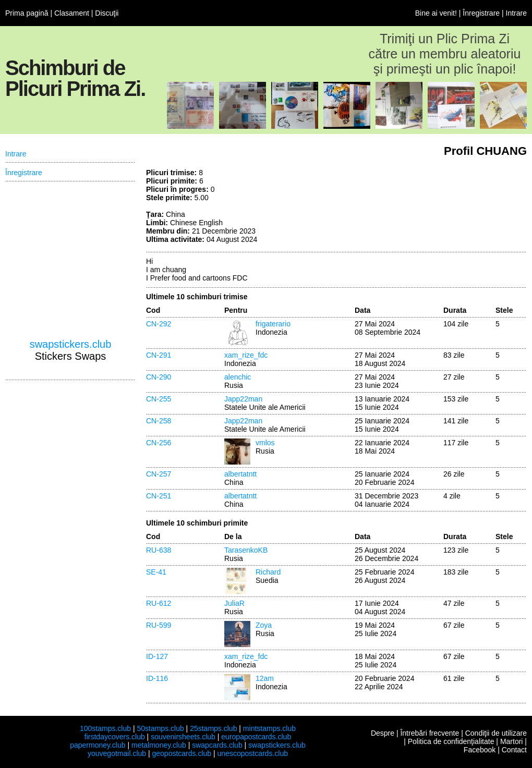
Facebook (480, 750)
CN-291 (159, 355)
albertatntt (240, 474)
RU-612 (159, 603)
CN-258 (159, 421)
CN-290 (159, 377)
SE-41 (156, 572)
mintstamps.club (269, 728)
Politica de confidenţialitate (451, 741)
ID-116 (157, 678)
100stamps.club (105, 728)
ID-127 (157, 656)
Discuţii (107, 13)
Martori (512, 741)
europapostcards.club (256, 737)
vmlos (265, 443)
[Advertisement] (70, 260)
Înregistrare (481, 13)
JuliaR (234, 603)
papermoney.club (98, 745)
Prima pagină (27, 13)
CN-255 (159, 399)
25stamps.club (213, 728)
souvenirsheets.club (183, 737)
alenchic (238, 377)
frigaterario (273, 324)
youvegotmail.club (117, 753)
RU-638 (159, 550)
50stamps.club (160, 728)
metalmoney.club (159, 745)
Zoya (264, 625)
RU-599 (159, 625)
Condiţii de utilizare (496, 733)
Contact (514, 750)
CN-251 (159, 496)
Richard (268, 572)
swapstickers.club (71, 344)
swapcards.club (217, 745)
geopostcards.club (182, 753)
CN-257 (159, 474)
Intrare (516, 13)
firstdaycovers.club (115, 737)
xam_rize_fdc (246, 355)
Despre (383, 733)
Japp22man (243, 399)
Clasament (72, 13)
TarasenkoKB (246, 550)
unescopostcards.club (253, 753)
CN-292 (159, 324)
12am (265, 678)
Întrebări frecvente (430, 733)
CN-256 (159, 443)
